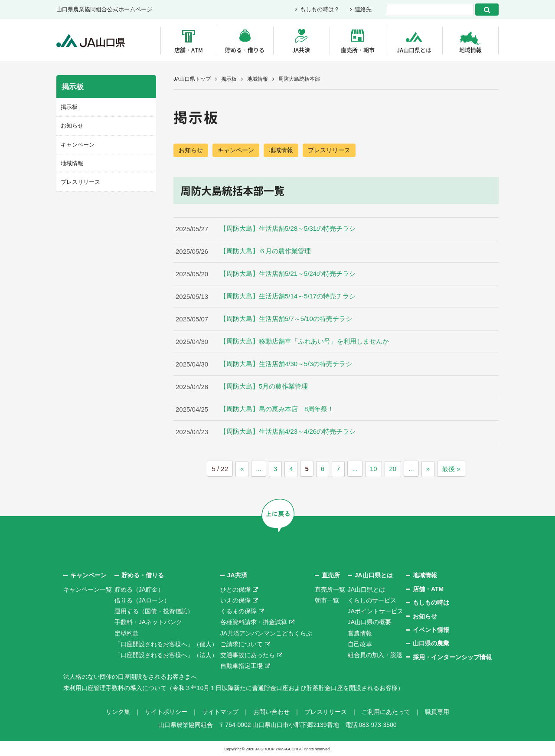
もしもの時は (431, 602)
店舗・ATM (189, 50)
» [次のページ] (428, 469)
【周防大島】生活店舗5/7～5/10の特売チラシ (286, 319)
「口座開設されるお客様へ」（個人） (166, 644)
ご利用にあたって (386, 711)
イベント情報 (431, 629)
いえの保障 (235, 600)
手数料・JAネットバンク (148, 622)
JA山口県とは (414, 50)
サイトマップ (220, 711)
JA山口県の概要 (369, 622)
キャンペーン (236, 150)
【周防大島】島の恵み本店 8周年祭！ (277, 410)
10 (374, 469)
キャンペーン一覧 (88, 589)
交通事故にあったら (248, 655)
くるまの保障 (238, 611)
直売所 (331, 575)
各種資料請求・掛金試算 (254, 622)
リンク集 (118, 711)
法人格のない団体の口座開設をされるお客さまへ (130, 676)
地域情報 (470, 50)
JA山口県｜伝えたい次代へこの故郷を (91, 41)
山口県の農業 (431, 643)
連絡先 (363, 10)
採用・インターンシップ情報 (452, 657)
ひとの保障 (235, 589)
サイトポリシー (166, 711)
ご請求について (242, 644)
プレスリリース (329, 150)
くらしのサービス (372, 600)
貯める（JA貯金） (139, 589)
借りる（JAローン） (142, 600)
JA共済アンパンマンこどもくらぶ (266, 633)
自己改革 (360, 644)
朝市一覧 (327, 600)
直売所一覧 (330, 589)
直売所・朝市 (358, 50)
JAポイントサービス (375, 611)
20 (393, 469)
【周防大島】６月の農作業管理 (265, 252)
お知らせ (191, 150)
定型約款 (127, 633)
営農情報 (360, 633)
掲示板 (229, 79)
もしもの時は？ (320, 10)
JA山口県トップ (192, 79)
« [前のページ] (242, 469)
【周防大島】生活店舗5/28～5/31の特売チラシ (288, 229)
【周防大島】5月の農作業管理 (264, 387)
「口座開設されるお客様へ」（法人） (166, 655)
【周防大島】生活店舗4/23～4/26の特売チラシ (288, 432)
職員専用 (437, 711)
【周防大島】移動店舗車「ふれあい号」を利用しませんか (304, 342)
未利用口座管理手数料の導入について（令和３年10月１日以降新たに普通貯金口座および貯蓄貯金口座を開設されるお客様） (234, 687)
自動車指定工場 (242, 665)
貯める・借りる (245, 50)
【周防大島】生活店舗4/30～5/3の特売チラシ (286, 365)
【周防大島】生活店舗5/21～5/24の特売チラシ (288, 274)
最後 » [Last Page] (451, 469)
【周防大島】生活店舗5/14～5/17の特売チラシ (288, 297)
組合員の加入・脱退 (375, 655)
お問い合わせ (271, 711)
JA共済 (301, 50)
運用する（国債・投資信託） (154, 611)
